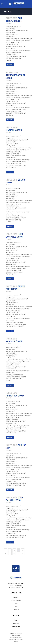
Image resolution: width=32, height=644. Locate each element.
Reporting (16, 623)
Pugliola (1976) (14, 341)
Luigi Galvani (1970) (14, 499)
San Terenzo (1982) (14, 20)
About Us (16, 597)
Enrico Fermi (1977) (15, 288)
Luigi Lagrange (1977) (14, 235)
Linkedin (16, 577)
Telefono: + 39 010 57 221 (16, 588)
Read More (10, 65)
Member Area (16, 626)
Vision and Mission (16, 600)
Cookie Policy (16, 639)
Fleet (16, 603)
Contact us (16, 609)
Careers (16, 620)
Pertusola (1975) (15, 396)
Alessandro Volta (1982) (16, 77)
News (16, 606)
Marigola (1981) (14, 130)
